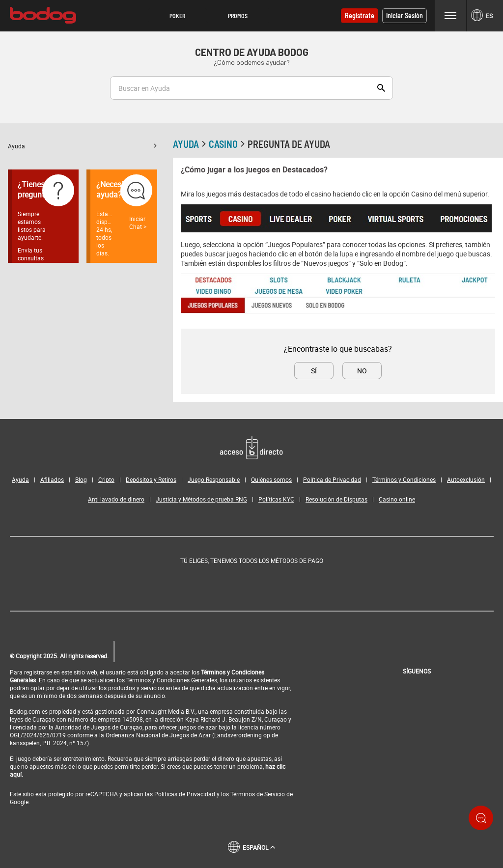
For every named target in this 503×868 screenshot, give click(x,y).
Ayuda (83, 146)
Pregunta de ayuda (289, 144)
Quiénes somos (271, 479)
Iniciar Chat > (138, 223)
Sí (314, 371)
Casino (228, 144)
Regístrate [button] (360, 15)
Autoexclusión (466, 479)
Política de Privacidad (332, 479)
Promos (238, 16)
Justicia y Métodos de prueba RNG (201, 499)
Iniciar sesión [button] (405, 15)
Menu (450, 15)
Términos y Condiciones (404, 479)
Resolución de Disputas (336, 499)
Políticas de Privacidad (185, 794)
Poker (177, 16)
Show (381, 88)
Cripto (106, 479)
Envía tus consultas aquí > (31, 258)
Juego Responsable (214, 479)
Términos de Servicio (258, 794)
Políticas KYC (276, 499)
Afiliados (52, 479)
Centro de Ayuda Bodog (252, 52)
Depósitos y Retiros (151, 479)
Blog (81, 479)
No (362, 371)
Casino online (397, 499)
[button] (178, 16)
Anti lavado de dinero (116, 499)
